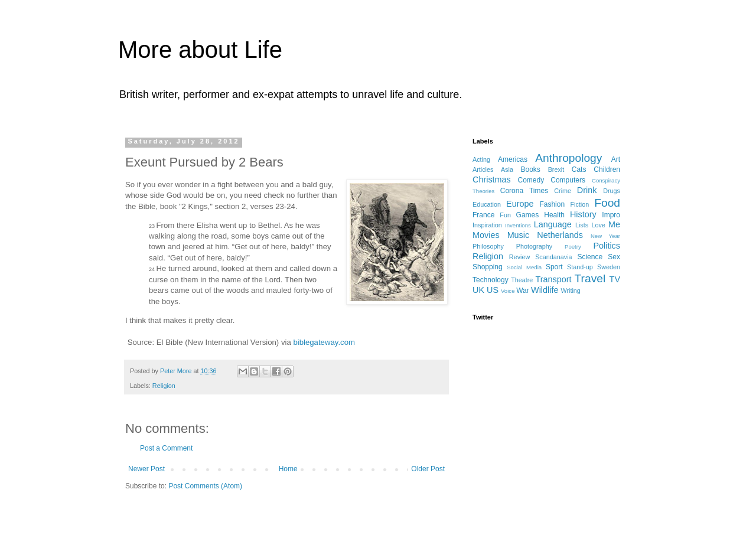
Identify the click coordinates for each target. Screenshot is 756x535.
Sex (614, 257)
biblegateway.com (324, 342)
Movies (486, 235)
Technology (491, 280)
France (483, 215)
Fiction (579, 204)
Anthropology (568, 158)
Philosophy (488, 246)
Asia (507, 169)
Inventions (518, 225)
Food (607, 203)
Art (616, 159)
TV (615, 279)
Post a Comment (166, 448)
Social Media (524, 267)
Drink (587, 190)
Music (519, 235)
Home (288, 469)
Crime (563, 191)
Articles (483, 169)
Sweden (609, 267)
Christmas (492, 180)
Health (554, 215)
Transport (553, 279)
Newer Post (146, 469)
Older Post (428, 469)
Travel (590, 278)
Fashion (552, 204)
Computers (568, 180)
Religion (164, 386)
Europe (520, 204)
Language (553, 224)
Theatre (522, 280)
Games (528, 215)
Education (487, 204)
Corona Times (524, 191)
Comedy (531, 180)
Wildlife (545, 290)
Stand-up (580, 267)
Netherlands (560, 235)
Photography (534, 246)
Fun (505, 215)
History (583, 214)
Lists (582, 225)
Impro (611, 215)
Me (614, 224)
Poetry (573, 247)
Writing (570, 291)
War (523, 291)
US (493, 290)
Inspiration (487, 225)
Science (590, 257)
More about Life (200, 50)
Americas (513, 159)
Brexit (556, 169)
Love (598, 225)
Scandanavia (553, 257)
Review (519, 257)
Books (530, 169)
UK (478, 290)
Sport (554, 267)
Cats (579, 169)
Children (607, 169)
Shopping (488, 267)
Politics (607, 246)
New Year (605, 236)
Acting (481, 159)
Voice (508, 291)
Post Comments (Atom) (205, 486)
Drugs (612, 191)
